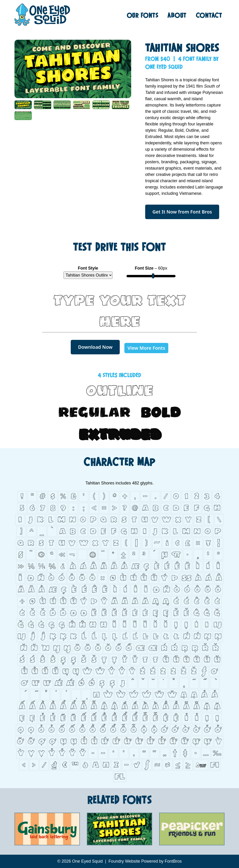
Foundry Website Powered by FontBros (145, 861)
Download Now (95, 347)
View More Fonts (146, 348)
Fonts (143, 15)
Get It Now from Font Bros (182, 212)
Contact (209, 15)
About (177, 15)
